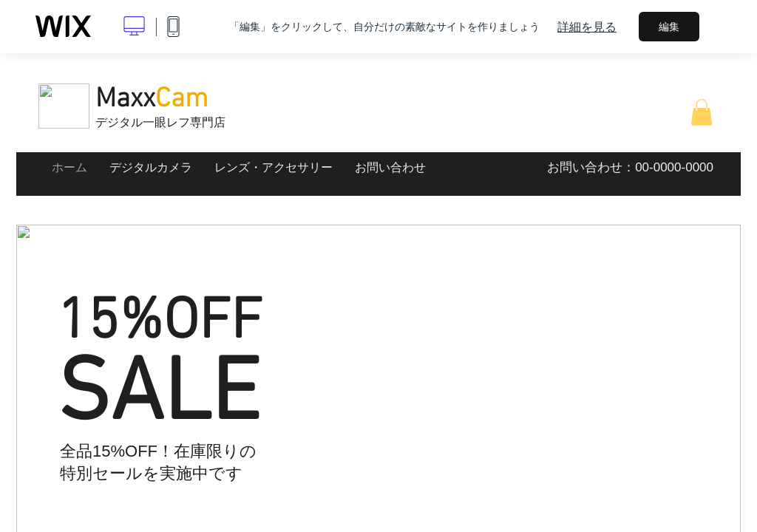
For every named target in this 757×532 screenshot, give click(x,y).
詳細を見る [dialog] (587, 27)
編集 (669, 27)
